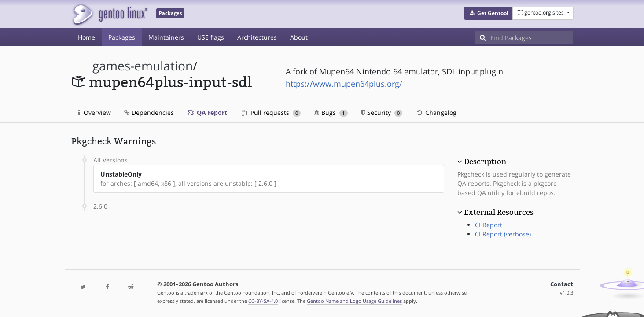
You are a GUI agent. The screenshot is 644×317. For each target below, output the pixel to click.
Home (86, 37)
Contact (562, 284)
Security (382, 112)
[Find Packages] (532, 37)
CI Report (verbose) (503, 234)
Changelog (436, 112)
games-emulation (143, 66)
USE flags (211, 37)
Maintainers (166, 37)
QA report (207, 112)
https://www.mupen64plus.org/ (344, 84)
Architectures (257, 37)
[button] (488, 13)
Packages (122, 37)
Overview (94, 112)
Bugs (331, 112)
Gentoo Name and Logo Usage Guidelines (354, 301)
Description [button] (485, 162)
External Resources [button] (499, 212)
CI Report (489, 225)
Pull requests (272, 112)
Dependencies (149, 112)
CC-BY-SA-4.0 (263, 301)
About (299, 37)
